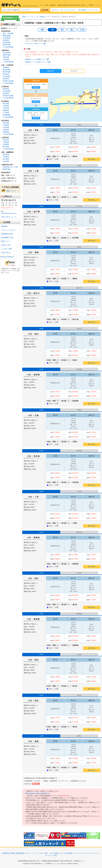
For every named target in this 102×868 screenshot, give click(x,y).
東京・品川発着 (8, 33)
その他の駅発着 (8, 47)
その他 (82, 30)
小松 (52, 30)
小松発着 (6, 157)
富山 (72, 30)
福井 (42, 30)
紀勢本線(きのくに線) (10, 167)
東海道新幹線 (6, 31)
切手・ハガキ (49, 853)
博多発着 (6, 57)
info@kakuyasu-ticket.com (9, 213)
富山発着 (6, 161)
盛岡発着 (6, 110)
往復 (56, 159)
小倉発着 (6, 59)
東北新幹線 (5, 101)
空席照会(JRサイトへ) (9, 181)
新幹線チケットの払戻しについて (37, 62)
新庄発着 (6, 147)
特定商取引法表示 (7, 234)
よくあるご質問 (7, 249)
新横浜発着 (7, 36)
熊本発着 (6, 79)
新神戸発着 (7, 45)
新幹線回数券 (6, 173)
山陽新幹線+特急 (7, 165)
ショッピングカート (70, 10)
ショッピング (95, 853)
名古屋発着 (7, 38)
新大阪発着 (7, 42)
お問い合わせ (6, 253)
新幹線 (13, 853)
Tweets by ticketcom (7, 257)
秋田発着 (6, 132)
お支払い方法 (6, 245)
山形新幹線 (5, 137)
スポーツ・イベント (32, 853)
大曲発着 (6, 130)
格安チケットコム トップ (30, 17)
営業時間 (4, 226)
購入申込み (92, 159)
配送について (11, 191)
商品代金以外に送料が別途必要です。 (38, 793)
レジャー (86, 853)
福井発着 (6, 154)
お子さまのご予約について (34, 44)
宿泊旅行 (70, 853)
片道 (49, 159)
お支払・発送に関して (9, 178)
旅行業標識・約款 (7, 237)
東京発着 (6, 104)
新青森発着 (7, 115)
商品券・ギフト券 (60, 853)
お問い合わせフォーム (9, 217)
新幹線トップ (44, 17)
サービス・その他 (51, 855)
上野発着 (6, 106)
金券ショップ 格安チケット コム (91, 5)
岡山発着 (6, 74)
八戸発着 (6, 113)
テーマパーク (78, 853)
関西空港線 (7, 169)
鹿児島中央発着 (8, 81)
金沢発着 (6, 159)
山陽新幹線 (5, 50)
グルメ (42, 853)
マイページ (95, 10)
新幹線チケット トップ (9, 28)
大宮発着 (6, 108)
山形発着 (6, 144)
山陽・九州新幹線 (7, 65)
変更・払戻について (8, 175)
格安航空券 (6, 853)
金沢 (62, 30)
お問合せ (84, 10)
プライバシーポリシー (9, 230)
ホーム (56, 10)
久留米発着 (7, 76)
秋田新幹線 (5, 121)
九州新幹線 (5, 87)
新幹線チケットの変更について (36, 59)
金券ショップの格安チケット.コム (49, 864)
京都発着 (6, 40)
